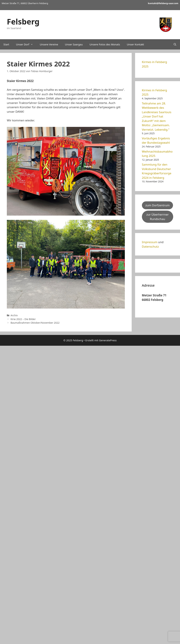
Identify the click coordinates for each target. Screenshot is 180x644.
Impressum (150, 242)
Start (6, 44)
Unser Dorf (26, 44)
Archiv (14, 315)
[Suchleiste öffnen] (175, 44)
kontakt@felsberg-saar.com (163, 3)
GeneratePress (108, 340)
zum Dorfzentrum (157, 205)
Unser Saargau (74, 44)
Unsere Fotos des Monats (105, 44)
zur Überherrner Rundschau (158, 217)
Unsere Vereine (49, 44)
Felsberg (23, 21)
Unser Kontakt (136, 44)
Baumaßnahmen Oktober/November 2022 (35, 323)
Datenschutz (150, 246)
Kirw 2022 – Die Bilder (23, 319)
